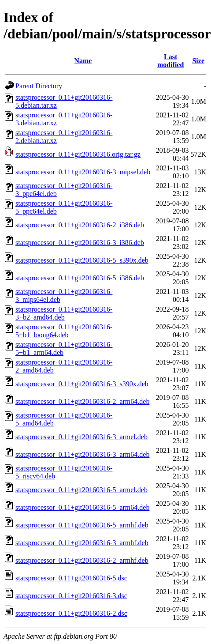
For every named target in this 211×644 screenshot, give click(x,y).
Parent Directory (39, 86)
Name (83, 61)
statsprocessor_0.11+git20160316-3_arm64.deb (82, 454)
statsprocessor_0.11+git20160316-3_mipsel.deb (83, 172)
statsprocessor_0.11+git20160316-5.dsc (71, 578)
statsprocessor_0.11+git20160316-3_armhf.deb (82, 543)
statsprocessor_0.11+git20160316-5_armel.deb (81, 490)
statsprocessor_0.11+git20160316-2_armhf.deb (82, 560)
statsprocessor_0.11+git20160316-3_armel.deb (81, 437)
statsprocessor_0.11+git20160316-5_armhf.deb (82, 525)
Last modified (170, 61)
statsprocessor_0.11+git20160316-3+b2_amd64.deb (64, 313)
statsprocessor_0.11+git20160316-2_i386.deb (80, 225)
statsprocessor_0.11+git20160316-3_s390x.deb (82, 384)
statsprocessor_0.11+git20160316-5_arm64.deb (82, 507)
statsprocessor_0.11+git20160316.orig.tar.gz (78, 154)
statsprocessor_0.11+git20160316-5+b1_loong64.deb (64, 331)
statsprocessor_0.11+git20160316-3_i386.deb (80, 243)
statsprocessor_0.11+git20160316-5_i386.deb (80, 278)
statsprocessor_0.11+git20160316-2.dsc (71, 613)
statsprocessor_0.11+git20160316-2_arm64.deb (82, 401)
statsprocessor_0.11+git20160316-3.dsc (71, 596)
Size (198, 61)
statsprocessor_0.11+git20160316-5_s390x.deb (82, 260)
